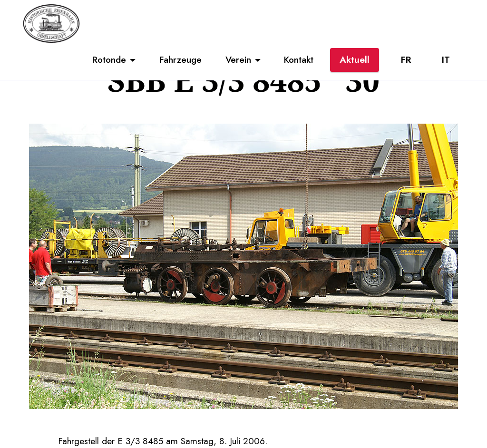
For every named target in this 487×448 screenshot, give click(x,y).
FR (406, 59)
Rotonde (109, 59)
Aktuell (355, 59)
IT (446, 59)
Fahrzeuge (180, 59)
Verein (238, 59)
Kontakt (299, 59)
